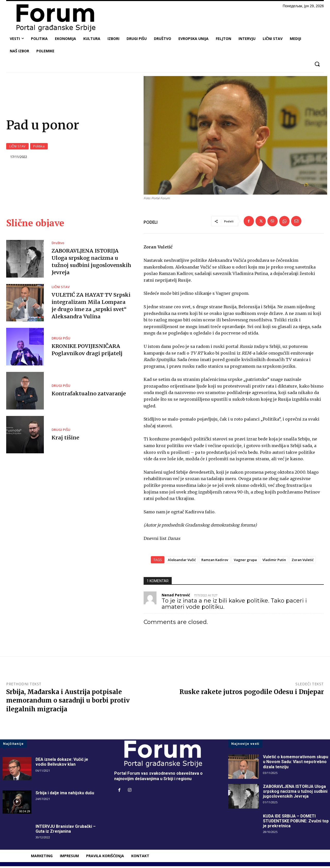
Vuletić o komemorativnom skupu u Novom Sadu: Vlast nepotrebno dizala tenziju (296, 763)
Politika (39, 147)
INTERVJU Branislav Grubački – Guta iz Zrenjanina (66, 831)
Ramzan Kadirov (215, 562)
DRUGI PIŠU (61, 340)
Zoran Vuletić (303, 562)
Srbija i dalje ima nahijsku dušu (65, 795)
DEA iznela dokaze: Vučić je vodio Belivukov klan (62, 764)
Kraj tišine (65, 439)
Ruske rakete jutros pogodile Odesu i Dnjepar (252, 694)
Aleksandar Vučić (182, 562)
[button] (317, 64)
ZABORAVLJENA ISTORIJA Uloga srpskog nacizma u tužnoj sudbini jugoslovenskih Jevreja (295, 793)
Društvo (58, 245)
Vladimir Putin (274, 562)
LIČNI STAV (17, 147)
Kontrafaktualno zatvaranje (88, 395)
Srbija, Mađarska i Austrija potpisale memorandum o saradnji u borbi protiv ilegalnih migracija (68, 702)
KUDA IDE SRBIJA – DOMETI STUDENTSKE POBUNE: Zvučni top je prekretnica (296, 823)
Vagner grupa (245, 562)
